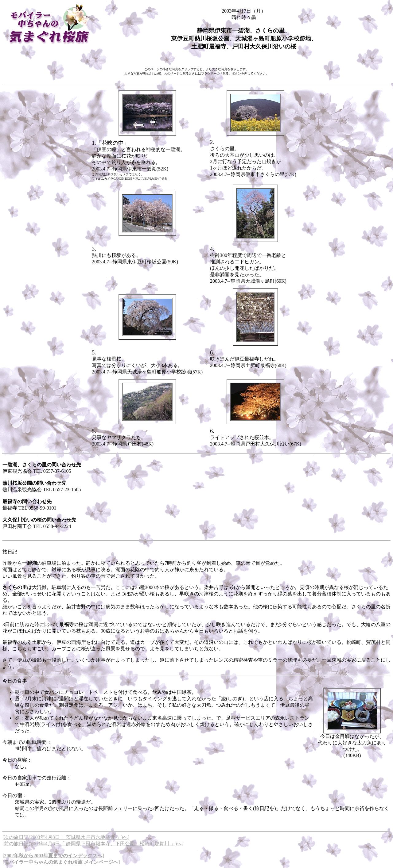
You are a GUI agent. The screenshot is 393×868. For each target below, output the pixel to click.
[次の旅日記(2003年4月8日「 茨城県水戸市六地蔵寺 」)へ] (66, 837)
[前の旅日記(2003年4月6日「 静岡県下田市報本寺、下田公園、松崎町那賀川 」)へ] (93, 844)
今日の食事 (15, 681)
